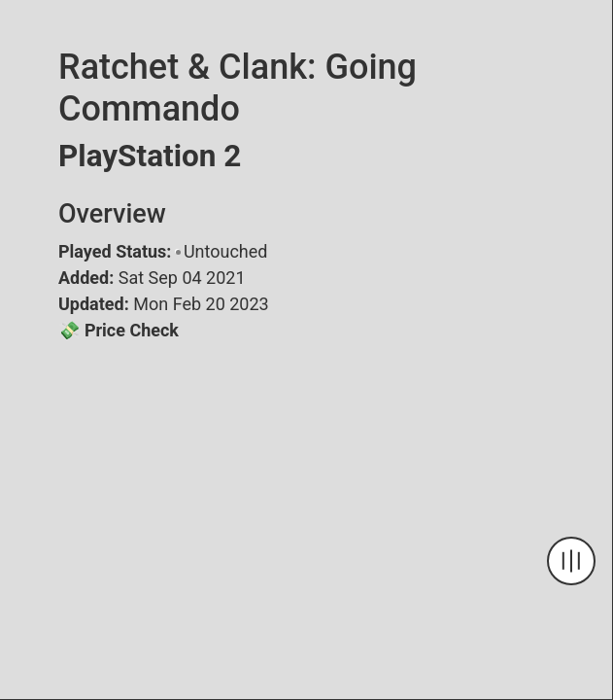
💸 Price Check (119, 330)
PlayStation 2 (150, 156)
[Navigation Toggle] (571, 561)
